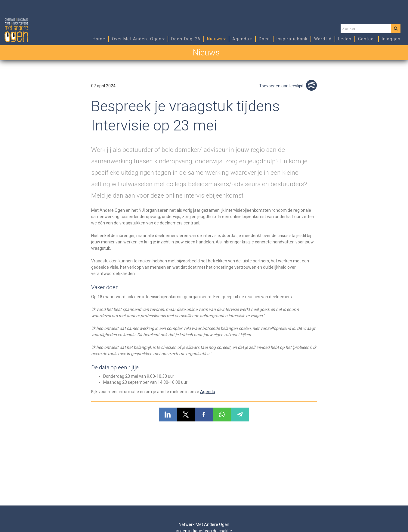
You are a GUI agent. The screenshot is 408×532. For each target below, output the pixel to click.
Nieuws (206, 53)
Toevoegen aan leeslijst (288, 86)
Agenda (208, 392)
